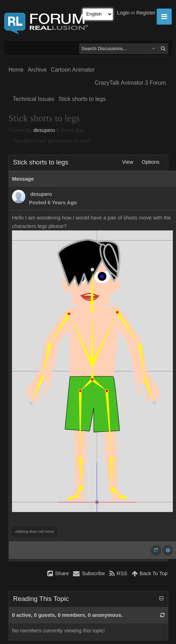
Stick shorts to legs (82, 99)
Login (123, 13)
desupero (44, 130)
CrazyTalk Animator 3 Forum (131, 83)
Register (146, 13)
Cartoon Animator (73, 70)
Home (16, 70)
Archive (37, 70)
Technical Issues (33, 99)
